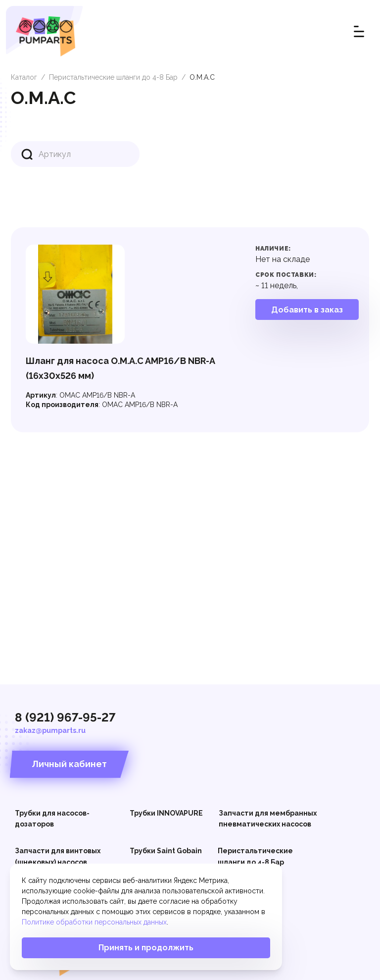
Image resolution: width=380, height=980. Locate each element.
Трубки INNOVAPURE (166, 813)
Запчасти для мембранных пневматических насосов (268, 819)
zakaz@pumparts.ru (50, 730)
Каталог (24, 77)
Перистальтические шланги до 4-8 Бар (113, 77)
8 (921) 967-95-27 (65, 717)
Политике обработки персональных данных (94, 922)
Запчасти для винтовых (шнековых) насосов (58, 856)
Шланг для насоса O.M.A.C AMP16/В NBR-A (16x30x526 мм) (120, 368)
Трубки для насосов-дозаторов (52, 819)
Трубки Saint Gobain (166, 851)
